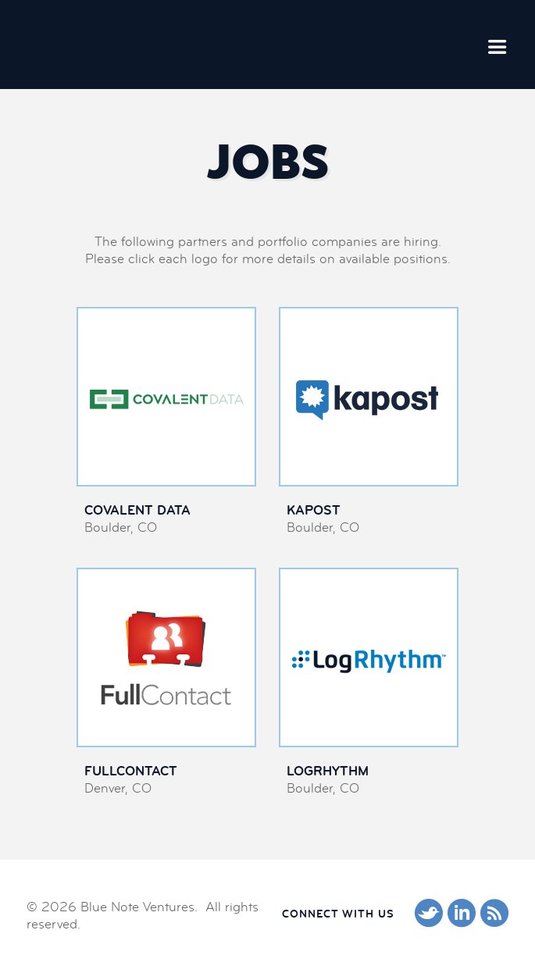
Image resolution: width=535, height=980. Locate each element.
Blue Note (111, 44)
